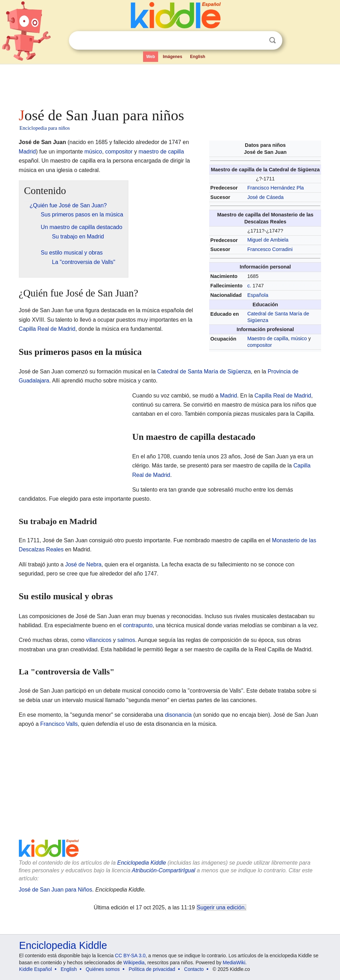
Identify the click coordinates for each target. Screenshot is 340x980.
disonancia (178, 715)
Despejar (258, 41)
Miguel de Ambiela (268, 240)
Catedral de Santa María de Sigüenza (204, 371)
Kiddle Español (36, 969)
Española (258, 295)
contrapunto (138, 625)
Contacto (194, 969)
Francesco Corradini (270, 249)
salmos (126, 640)
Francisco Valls (59, 724)
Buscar (272, 40)
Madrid (27, 152)
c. (249, 286)
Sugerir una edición (221, 907)
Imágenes (173, 57)
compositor (260, 345)
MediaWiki (234, 963)
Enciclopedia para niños (45, 128)
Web (151, 57)
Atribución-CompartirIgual (164, 870)
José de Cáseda (265, 197)
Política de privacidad (152, 969)
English (197, 57)
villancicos (99, 640)
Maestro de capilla (268, 338)
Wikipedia (134, 963)
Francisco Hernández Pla (276, 188)
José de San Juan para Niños (56, 890)
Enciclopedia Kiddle (142, 863)
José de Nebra (83, 564)
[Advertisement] (170, 84)
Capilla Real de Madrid (47, 329)
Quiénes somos (103, 969)
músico (299, 338)
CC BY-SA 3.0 (130, 956)
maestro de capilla (161, 152)
